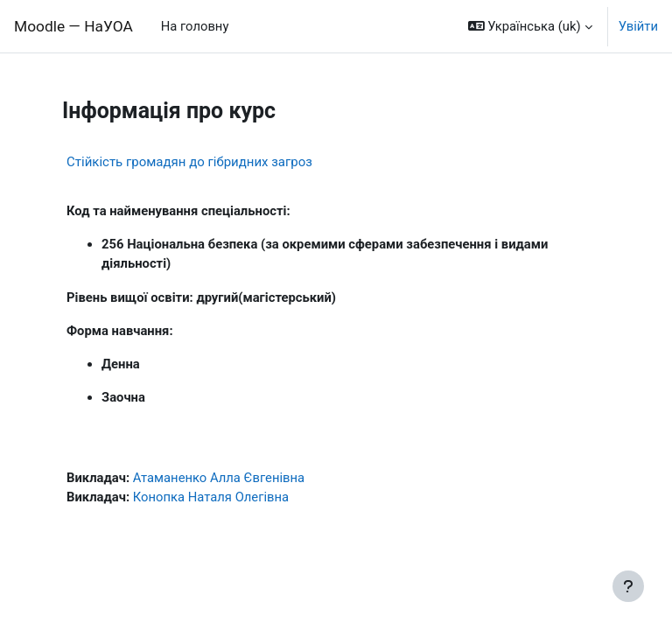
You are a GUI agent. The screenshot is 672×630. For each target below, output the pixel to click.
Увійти (638, 26)
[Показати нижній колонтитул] (628, 586)
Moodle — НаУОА (73, 26)
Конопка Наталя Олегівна (211, 497)
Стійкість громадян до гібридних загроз (189, 162)
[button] (530, 26)
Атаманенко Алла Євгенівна (219, 478)
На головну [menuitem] (195, 26)
